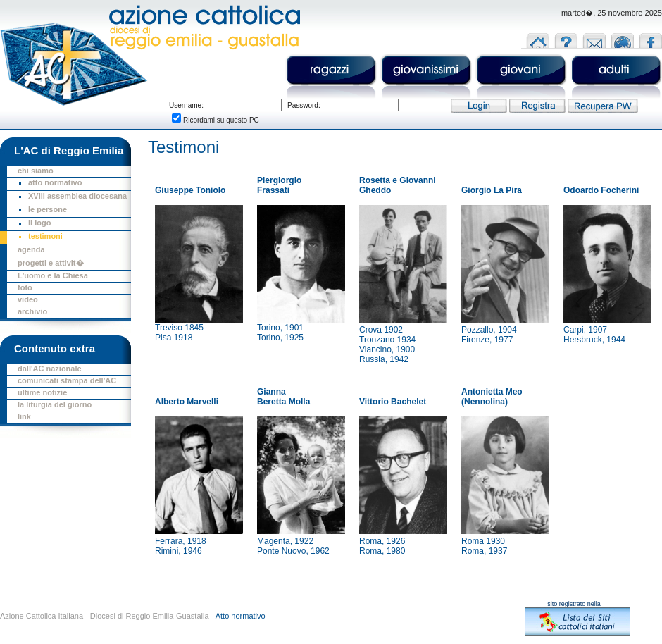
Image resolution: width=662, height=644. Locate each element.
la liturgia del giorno (55, 404)
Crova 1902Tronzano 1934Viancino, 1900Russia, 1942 (387, 345)
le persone (48, 209)
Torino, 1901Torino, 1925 (280, 333)
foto (25, 287)
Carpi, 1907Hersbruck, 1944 (594, 335)
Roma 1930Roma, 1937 (484, 546)
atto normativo (55, 182)
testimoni (45, 236)
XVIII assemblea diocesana (77, 196)
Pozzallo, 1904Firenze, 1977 (489, 335)
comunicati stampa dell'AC (67, 380)
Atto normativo (241, 616)
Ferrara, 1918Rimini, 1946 (181, 546)
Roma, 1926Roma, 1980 (382, 546)
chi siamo (36, 171)
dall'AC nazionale (50, 369)
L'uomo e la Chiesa (53, 275)
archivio (32, 311)
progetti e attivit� (51, 263)
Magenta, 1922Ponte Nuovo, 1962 (293, 546)
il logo (39, 223)
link (24, 416)
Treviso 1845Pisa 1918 (179, 333)
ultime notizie (42, 392)
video (28, 299)
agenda (31, 249)
